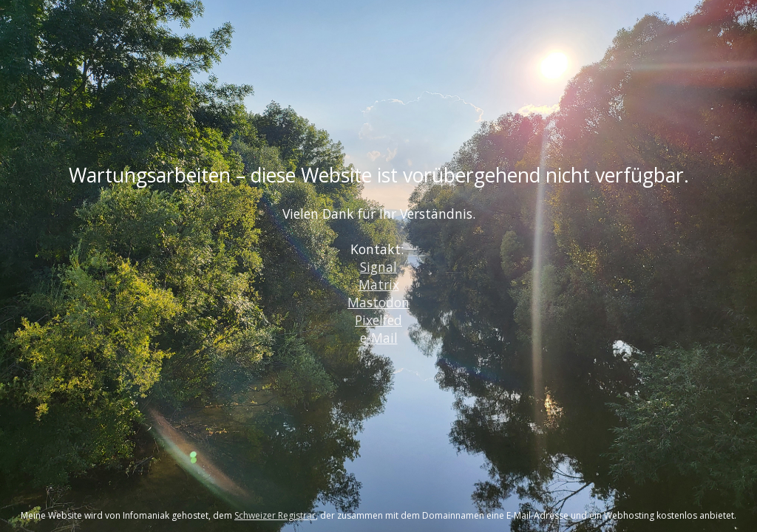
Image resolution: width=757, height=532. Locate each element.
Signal (378, 267)
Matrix (379, 284)
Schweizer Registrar (275, 515)
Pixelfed (378, 320)
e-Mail (379, 338)
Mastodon (378, 302)
